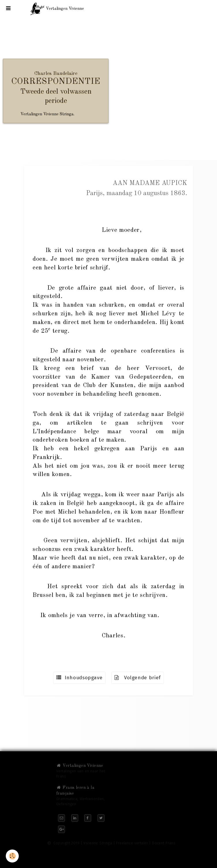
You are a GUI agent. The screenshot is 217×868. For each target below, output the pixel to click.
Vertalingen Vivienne (80, 766)
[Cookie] (12, 856)
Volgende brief (138, 678)
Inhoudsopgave (79, 678)
